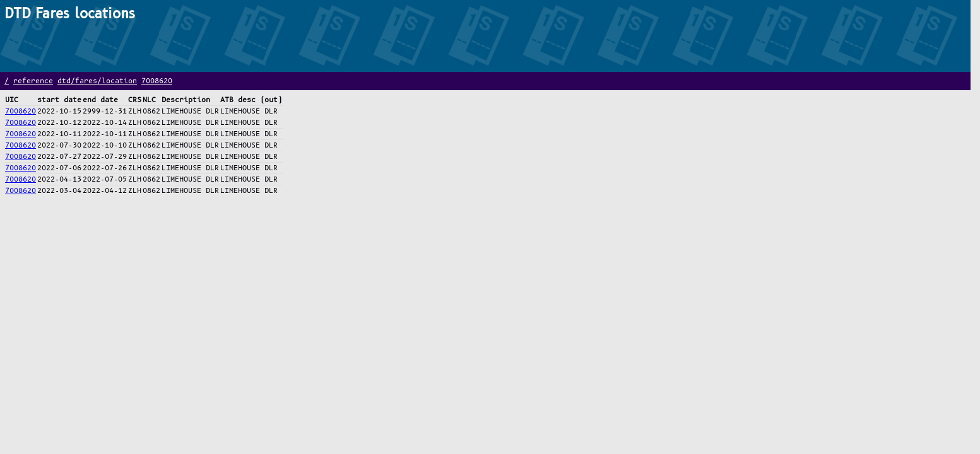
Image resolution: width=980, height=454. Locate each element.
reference (33, 81)
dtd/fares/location (97, 81)
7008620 (157, 81)
